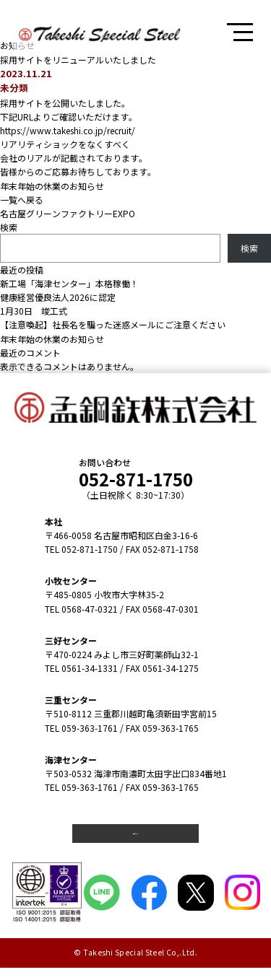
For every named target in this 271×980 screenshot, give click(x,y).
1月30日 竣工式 (34, 311)
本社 (53, 521)
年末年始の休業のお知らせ (52, 186)
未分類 (14, 88)
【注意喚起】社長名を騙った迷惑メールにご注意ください (113, 324)
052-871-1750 (136, 479)
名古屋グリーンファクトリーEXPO (68, 213)
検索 (9, 227)
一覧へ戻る (22, 200)
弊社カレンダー (136, 840)
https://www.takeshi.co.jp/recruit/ (68, 130)
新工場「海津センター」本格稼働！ (69, 283)
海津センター (71, 760)
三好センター (71, 640)
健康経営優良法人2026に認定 (58, 297)
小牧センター (71, 581)
